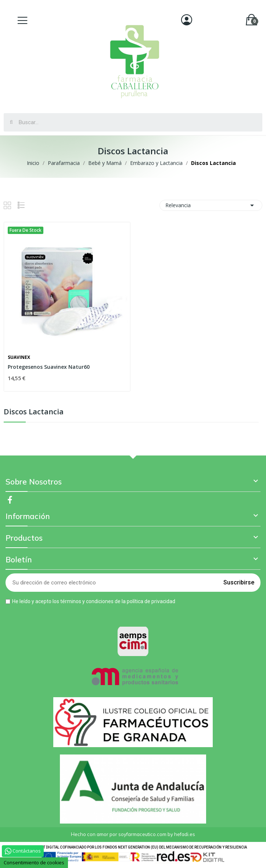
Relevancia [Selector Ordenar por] (211, 205)
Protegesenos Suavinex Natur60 (49, 367)
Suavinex (19, 357)
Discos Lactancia (34, 412)
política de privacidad (151, 601)
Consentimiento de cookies (34, 862)
